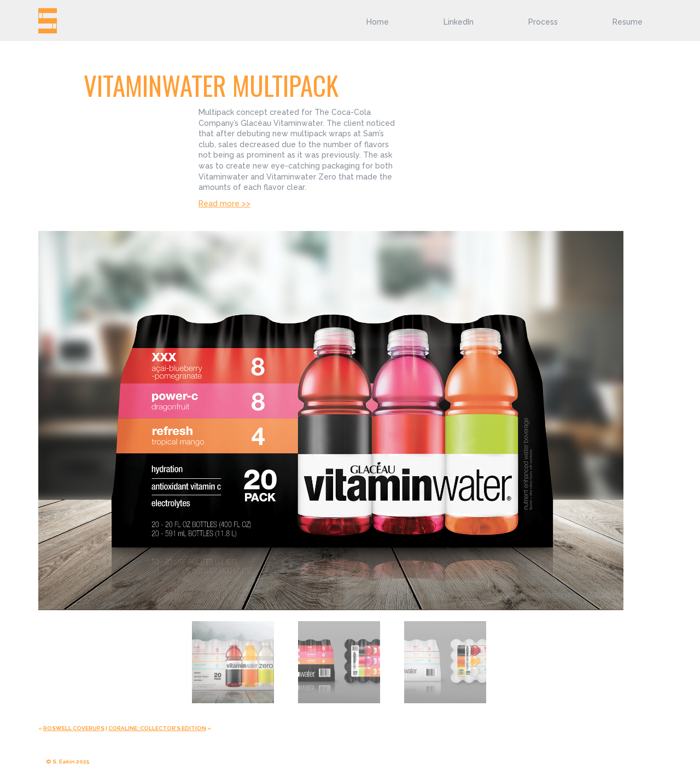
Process (543, 22)
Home (378, 22)
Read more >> (224, 204)
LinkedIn (459, 22)
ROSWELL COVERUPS (74, 728)
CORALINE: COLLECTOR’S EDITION (157, 728)
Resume (628, 22)
